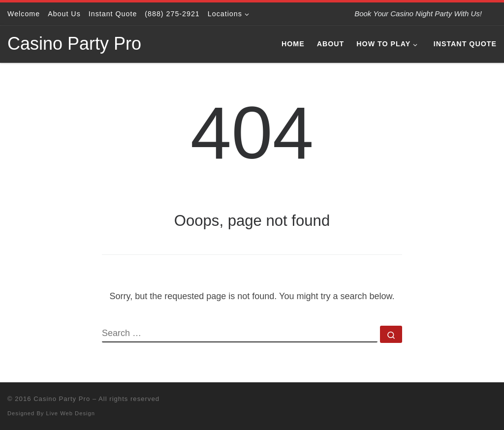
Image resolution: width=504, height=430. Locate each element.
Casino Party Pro (62, 399)
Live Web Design (71, 413)
